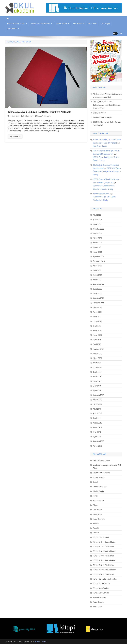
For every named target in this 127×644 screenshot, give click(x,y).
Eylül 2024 (97, 247)
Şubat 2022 (98, 289)
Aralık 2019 (98, 377)
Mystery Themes (40, 641)
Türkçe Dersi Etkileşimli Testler (105, 579)
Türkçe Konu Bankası (101, 588)
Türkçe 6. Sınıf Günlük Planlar (104, 551)
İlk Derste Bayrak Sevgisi (103, 117)
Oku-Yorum (92, 24)
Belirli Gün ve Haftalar (102, 460)
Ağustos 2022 (99, 284)
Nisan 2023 (97, 266)
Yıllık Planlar (77, 24)
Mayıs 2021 (98, 307)
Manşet (96, 505)
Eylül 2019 (97, 390)
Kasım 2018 (98, 427)
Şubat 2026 (98, 220)
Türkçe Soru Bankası (101, 593)
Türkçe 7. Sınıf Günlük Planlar (104, 560)
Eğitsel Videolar (99, 477)
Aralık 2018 (98, 423)
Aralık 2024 (98, 243)
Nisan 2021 (97, 312)
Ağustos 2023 (99, 257)
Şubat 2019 (98, 414)
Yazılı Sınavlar (99, 602)
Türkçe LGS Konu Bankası (40, 24)
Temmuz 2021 (99, 303)
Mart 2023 (97, 270)
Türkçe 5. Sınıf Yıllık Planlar (103, 547)
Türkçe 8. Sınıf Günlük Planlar (104, 570)
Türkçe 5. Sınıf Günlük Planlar (104, 542)
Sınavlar (96, 524)
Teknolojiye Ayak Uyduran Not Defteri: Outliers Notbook (39, 112)
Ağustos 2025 (99, 229)
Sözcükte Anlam (100, 113)
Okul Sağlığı (105, 24)
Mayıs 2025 (98, 234)
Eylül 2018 (97, 437)
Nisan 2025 (97, 238)
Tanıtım (96, 533)
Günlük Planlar (61, 24)
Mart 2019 (97, 409)
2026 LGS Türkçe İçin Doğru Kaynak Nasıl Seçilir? (107, 124)
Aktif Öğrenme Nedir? (102, 194)
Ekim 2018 (97, 432)
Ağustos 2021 (99, 298)
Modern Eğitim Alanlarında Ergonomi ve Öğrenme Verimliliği (107, 96)
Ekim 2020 (97, 340)
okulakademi (28, 116)
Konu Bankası (98, 500)
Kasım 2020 (98, 335)
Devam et (15, 137)
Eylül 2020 (97, 344)
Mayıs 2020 (98, 354)
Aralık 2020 (98, 331)
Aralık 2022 (98, 280)
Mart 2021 (97, 317)
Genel (95, 482)
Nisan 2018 (97, 446)
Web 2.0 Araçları (99, 597)
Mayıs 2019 (98, 400)
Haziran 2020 (98, 349)
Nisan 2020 (97, 358)
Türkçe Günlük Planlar (102, 584)
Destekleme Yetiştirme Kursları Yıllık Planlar (107, 467)
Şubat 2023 (98, 275)
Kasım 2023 (98, 252)
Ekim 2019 (97, 386)
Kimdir (96, 496)
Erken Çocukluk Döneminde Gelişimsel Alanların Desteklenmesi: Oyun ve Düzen (107, 105)
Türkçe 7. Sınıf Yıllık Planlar (103, 565)
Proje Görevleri (99, 519)
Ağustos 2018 (99, 441)
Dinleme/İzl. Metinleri (101, 473)
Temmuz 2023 (99, 261)
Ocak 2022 (97, 294)
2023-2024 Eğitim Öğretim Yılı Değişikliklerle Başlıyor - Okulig (107, 171)
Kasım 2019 (98, 381)
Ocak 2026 (97, 224)
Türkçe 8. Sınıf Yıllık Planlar (103, 574)
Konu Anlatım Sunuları (16, 24)
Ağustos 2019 (99, 395)
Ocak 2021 (97, 326)
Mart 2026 (97, 215)
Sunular (96, 528)
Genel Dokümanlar (100, 487)
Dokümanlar (12, 29)
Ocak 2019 (97, 418)
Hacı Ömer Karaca (100, 146)
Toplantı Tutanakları (101, 537)
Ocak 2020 (97, 372)
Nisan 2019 (97, 404)
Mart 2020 (97, 363)
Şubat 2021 (98, 321)
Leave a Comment (44, 116)
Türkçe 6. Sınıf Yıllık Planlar (103, 556)
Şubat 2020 (98, 367)
